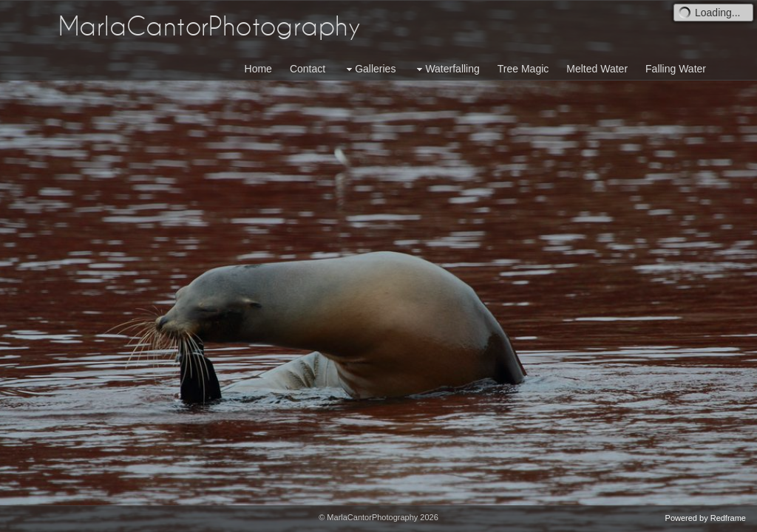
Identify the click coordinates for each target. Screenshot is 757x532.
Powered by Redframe (706, 518)
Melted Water (597, 69)
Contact (308, 69)
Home (258, 69)
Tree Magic (523, 69)
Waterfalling (446, 69)
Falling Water (676, 69)
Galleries (369, 69)
